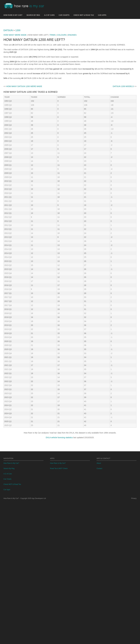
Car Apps (102, 15)
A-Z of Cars (49, 15)
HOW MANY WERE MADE (15, 73)
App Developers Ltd (39, 640)
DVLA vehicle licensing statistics (59, 542)
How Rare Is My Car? (13, 15)
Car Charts (64, 15)
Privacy (134, 640)
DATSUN (8, 68)
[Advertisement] (70, 42)
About (99, 605)
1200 (18, 68)
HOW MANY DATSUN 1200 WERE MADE (24, 190)
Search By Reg (33, 15)
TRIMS (53, 73)
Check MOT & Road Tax (84, 15)
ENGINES (72, 73)
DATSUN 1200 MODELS (123, 190)
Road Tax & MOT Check (59, 610)
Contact (99, 610)
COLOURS (62, 73)
